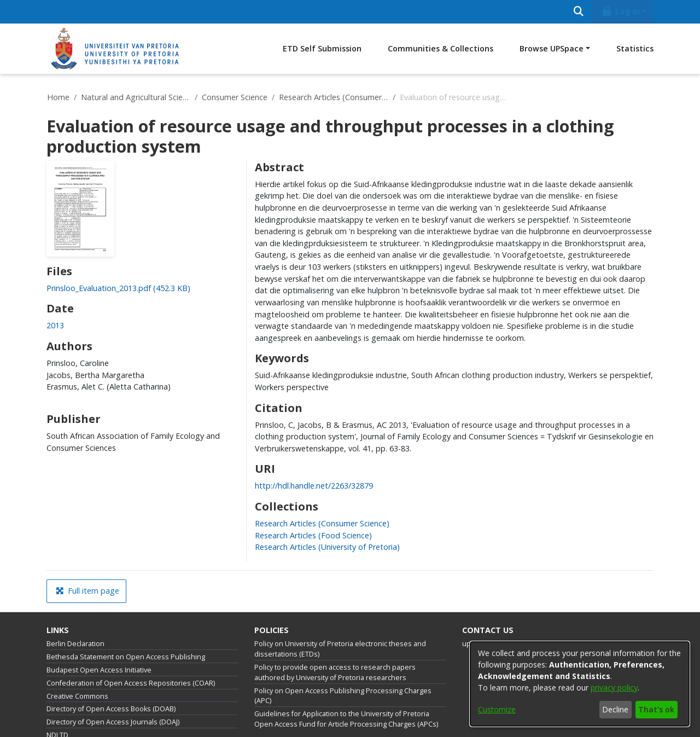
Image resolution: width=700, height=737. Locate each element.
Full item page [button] (87, 591)
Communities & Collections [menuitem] (441, 48)
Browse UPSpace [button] (552, 48)
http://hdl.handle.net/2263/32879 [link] (314, 486)
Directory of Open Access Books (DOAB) (111, 709)
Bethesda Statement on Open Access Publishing (126, 657)
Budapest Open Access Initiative (99, 670)
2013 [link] (55, 325)
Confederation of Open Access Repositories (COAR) (131, 683)
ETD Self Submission (322, 48)
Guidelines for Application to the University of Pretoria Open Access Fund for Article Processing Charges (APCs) (346, 719)
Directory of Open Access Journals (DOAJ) (113, 722)
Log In (621, 11)
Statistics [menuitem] (635, 48)
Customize (497, 709)
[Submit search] (578, 12)
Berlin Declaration (75, 644)
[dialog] (580, 684)
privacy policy (614, 687)
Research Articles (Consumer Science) (334, 97)
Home (58, 97)
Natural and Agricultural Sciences (136, 97)
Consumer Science (235, 97)
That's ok (656, 709)
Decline (615, 709)
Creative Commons (77, 696)
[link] (118, 288)
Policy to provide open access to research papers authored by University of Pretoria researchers (335, 672)
